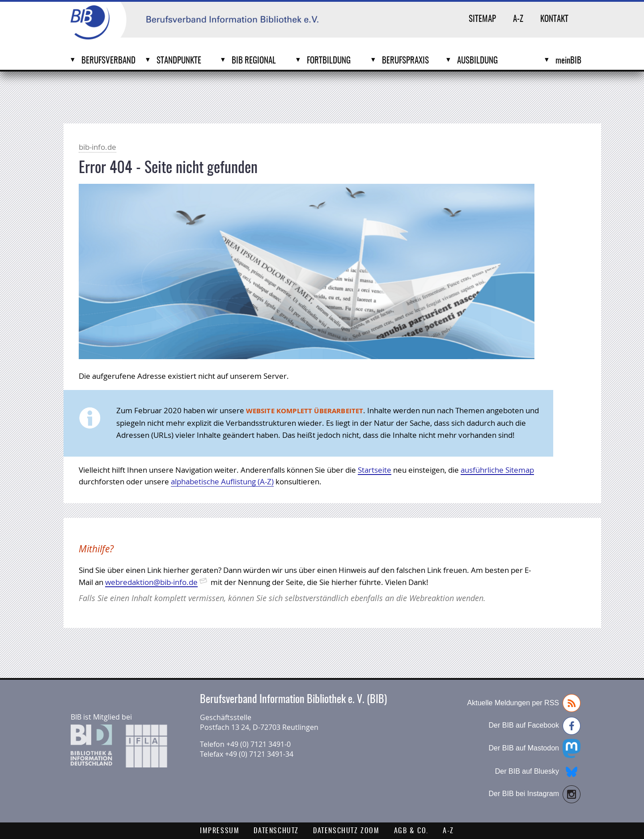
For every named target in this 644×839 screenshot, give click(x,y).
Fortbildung (329, 61)
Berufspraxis (405, 61)
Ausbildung (477, 61)
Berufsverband (108, 61)
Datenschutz (276, 831)
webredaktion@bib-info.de (151, 582)
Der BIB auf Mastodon (535, 748)
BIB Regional (254, 61)
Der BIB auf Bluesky (538, 772)
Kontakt (554, 19)
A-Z (518, 19)
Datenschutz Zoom (346, 831)
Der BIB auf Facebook (535, 726)
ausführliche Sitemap (497, 470)
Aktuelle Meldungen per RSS (524, 703)
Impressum (220, 831)
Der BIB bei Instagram (535, 794)
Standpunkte (179, 61)
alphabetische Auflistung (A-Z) (222, 481)
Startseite (375, 470)
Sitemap (482, 19)
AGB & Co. (411, 831)
